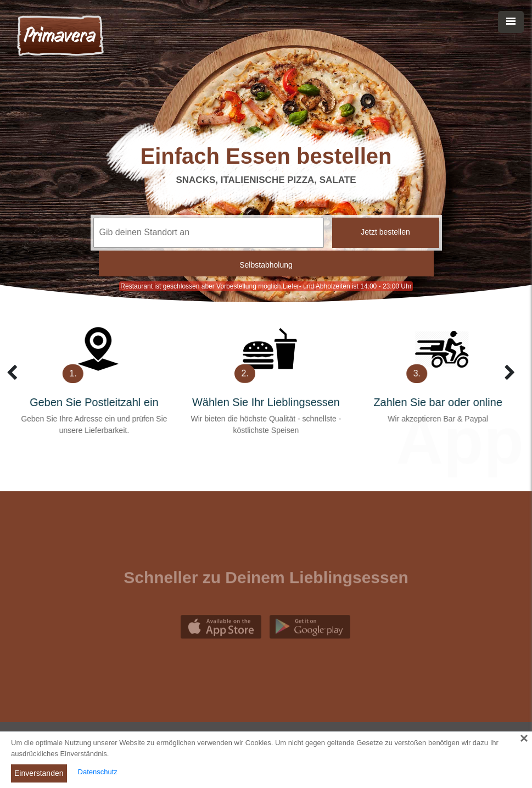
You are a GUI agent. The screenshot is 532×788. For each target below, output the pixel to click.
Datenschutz (98, 772)
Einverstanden (39, 773)
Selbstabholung (266, 265)
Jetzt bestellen (385, 232)
